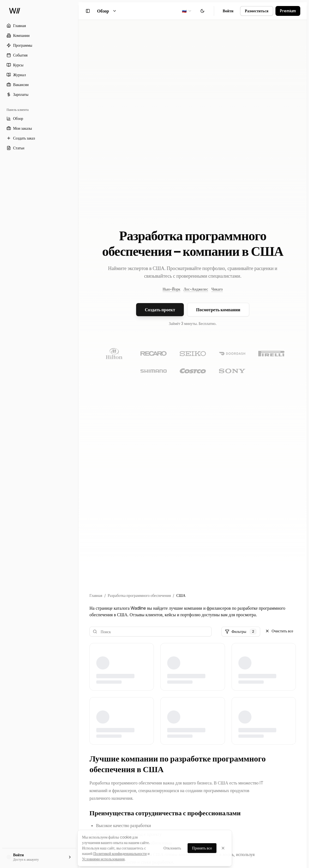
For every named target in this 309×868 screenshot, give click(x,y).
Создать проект (160, 310)
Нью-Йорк (171, 289)
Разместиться (257, 11)
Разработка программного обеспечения (139, 595)
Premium (288, 11)
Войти (228, 11)
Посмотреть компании (218, 310)
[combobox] (187, 11)
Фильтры (241, 632)
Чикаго (217, 289)
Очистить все (279, 631)
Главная (96, 595)
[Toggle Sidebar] (79, 434)
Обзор (107, 11)
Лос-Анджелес (196, 289)
